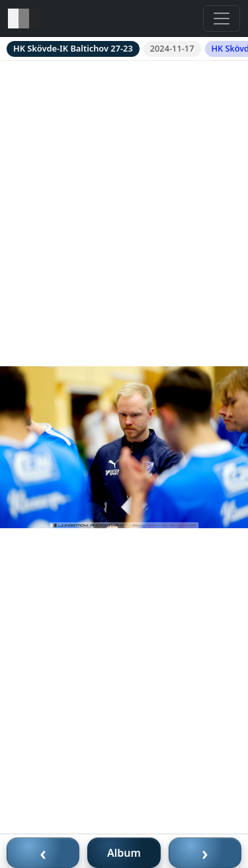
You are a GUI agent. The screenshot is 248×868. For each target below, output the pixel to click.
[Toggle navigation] (222, 19)
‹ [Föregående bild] (43, 853)
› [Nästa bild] (205, 853)
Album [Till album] (124, 853)
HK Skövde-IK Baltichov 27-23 (73, 48)
